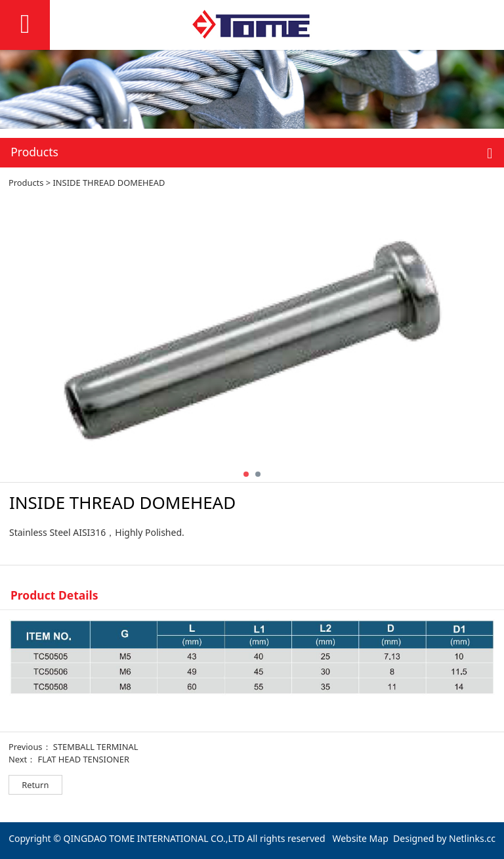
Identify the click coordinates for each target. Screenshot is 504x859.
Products (26, 183)
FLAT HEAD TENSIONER (83, 759)
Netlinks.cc (472, 838)
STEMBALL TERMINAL (96, 747)
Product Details (54, 595)
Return (35, 785)
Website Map (360, 838)
